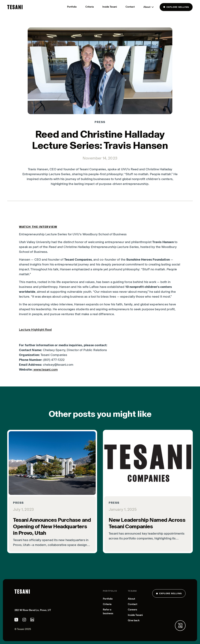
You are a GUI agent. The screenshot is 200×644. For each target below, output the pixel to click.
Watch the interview (38, 227)
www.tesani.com (45, 369)
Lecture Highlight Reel (35, 330)
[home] (15, 7)
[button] (149, 7)
